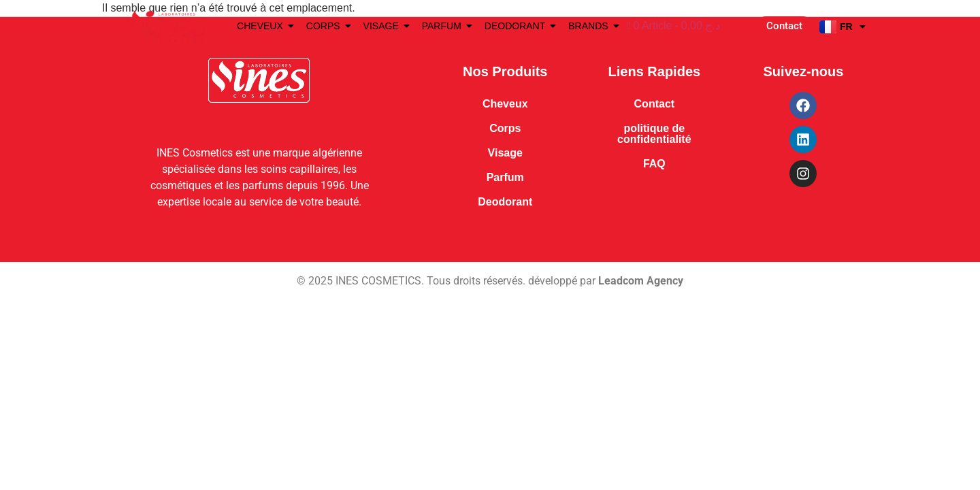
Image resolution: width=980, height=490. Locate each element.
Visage (505, 153)
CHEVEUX (262, 26)
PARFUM (444, 26)
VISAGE (383, 26)
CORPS (326, 26)
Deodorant (505, 202)
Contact (655, 104)
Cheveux (505, 104)
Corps (505, 128)
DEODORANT (517, 26)
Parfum (505, 177)
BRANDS (590, 26)
